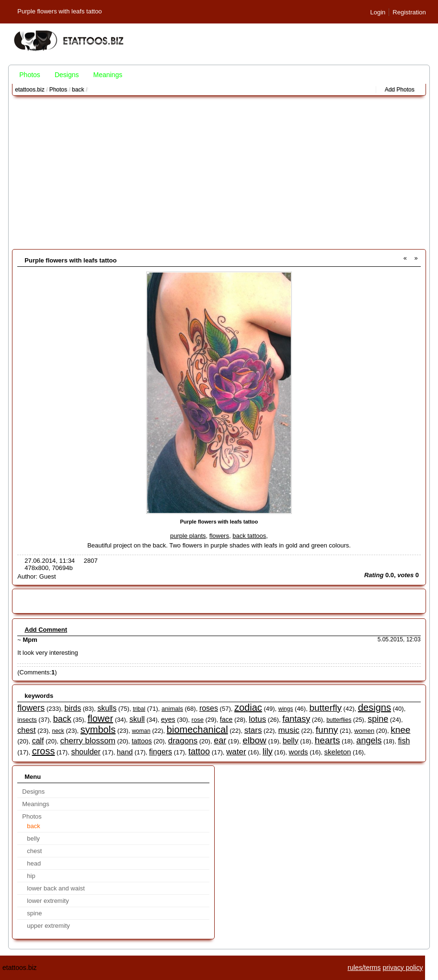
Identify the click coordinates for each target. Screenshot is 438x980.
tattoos (142, 741)
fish (404, 741)
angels (369, 741)
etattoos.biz (29, 90)
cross (44, 751)
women (364, 731)
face (226, 719)
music (288, 730)
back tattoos (249, 536)
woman (141, 731)
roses (209, 708)
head (34, 863)
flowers (219, 536)
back (78, 90)
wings (286, 709)
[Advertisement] (219, 172)
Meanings (108, 75)
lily (268, 752)
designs (375, 707)
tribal (139, 709)
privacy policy (403, 968)
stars (253, 730)
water (236, 752)
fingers (161, 752)
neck (58, 731)
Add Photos (400, 90)
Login (378, 12)
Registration (409, 12)
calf (38, 741)
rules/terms (364, 968)
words (299, 752)
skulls (107, 708)
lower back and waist (56, 888)
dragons (183, 741)
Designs (67, 75)
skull (137, 719)
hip (31, 876)
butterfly (325, 708)
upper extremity (48, 926)
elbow (254, 740)
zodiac (248, 707)
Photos (30, 75)
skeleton (338, 752)
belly (291, 741)
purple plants (188, 536)
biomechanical (197, 729)
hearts (328, 740)
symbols (98, 729)
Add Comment (46, 630)
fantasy (296, 719)
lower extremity (48, 901)
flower (100, 718)
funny (327, 730)
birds (73, 708)
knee (400, 730)
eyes (168, 719)
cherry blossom (88, 741)
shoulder (86, 752)
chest (26, 730)
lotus (257, 719)
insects (27, 720)
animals (172, 709)
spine (378, 719)
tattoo (199, 752)
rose (198, 720)
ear (220, 741)
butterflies (339, 720)
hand (125, 752)
